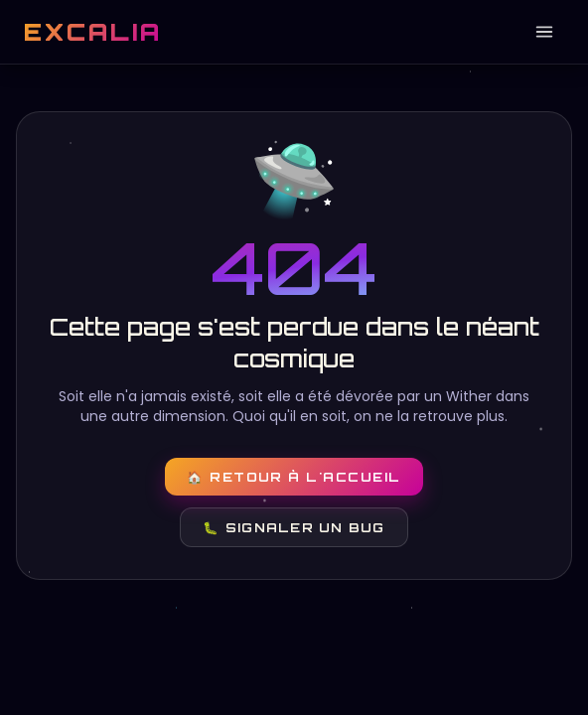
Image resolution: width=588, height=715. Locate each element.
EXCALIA (93, 32)
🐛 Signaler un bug (294, 527)
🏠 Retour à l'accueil (294, 477)
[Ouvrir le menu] (544, 32)
